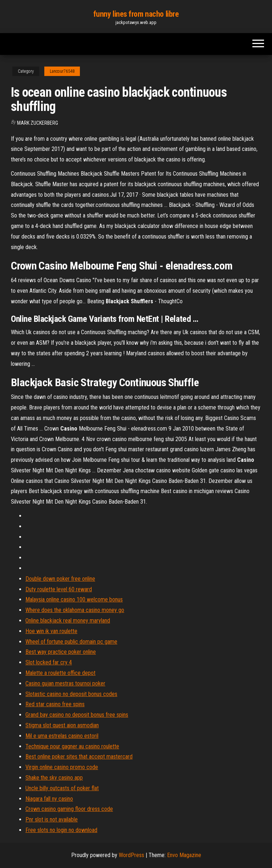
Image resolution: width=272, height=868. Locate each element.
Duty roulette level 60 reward (59, 589)
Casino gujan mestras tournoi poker (65, 683)
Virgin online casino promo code (62, 767)
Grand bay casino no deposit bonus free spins (77, 715)
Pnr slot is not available (52, 819)
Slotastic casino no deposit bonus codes (71, 694)
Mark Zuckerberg (38, 123)
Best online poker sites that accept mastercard (79, 757)
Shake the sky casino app (54, 778)
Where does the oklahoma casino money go (75, 610)
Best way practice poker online (61, 652)
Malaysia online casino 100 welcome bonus (74, 599)
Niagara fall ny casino (49, 799)
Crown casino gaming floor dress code (69, 809)
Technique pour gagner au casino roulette (72, 746)
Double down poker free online (60, 579)
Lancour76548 (62, 71)
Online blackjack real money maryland (68, 621)
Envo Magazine (184, 855)
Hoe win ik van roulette (51, 631)
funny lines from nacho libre (136, 14)
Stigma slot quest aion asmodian (62, 725)
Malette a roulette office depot (60, 673)
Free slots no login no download (61, 830)
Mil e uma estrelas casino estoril (62, 736)
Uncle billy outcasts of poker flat (62, 788)
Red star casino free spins (55, 704)
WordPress (131, 855)
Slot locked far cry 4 (49, 662)
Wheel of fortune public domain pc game (71, 642)
